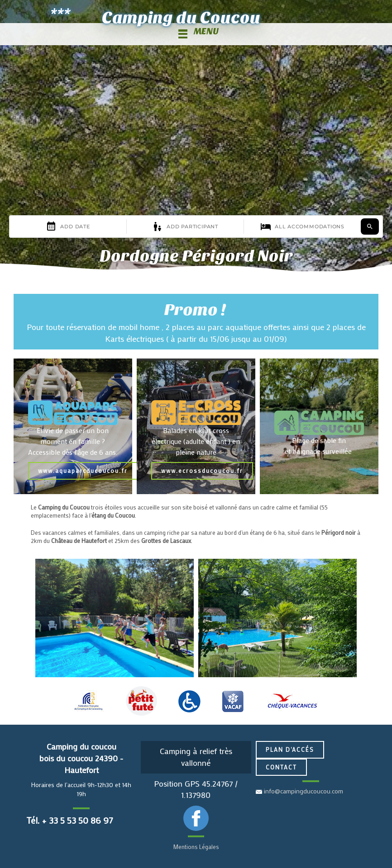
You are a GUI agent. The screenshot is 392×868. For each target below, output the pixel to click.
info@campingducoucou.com (304, 791)
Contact (281, 767)
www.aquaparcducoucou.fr (83, 470)
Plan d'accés (290, 749)
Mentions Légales (196, 847)
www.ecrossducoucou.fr (202, 470)
